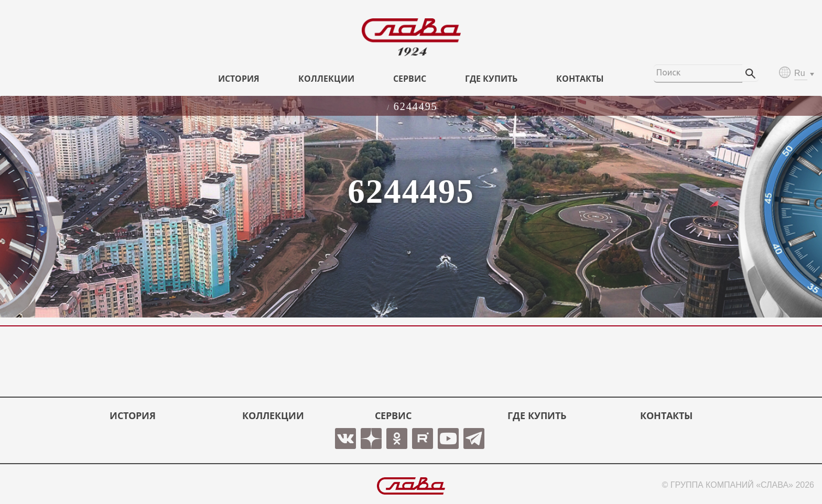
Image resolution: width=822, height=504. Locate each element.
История (239, 79)
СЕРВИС (410, 79)
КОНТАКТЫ (580, 79)
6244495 (416, 106)
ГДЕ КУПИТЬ (491, 79)
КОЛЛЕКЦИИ (326, 79)
